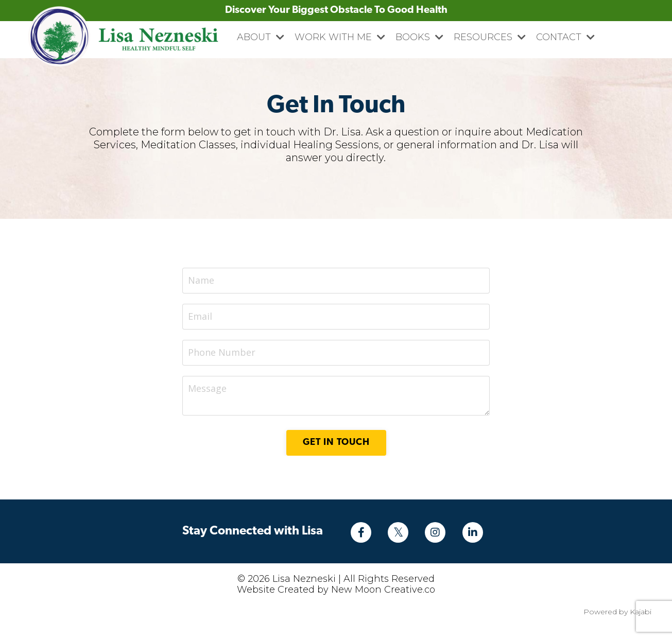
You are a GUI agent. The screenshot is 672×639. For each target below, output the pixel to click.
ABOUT (261, 37)
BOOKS (419, 37)
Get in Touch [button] (336, 443)
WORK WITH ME (340, 37)
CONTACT (565, 37)
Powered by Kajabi (617, 612)
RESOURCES (490, 37)
